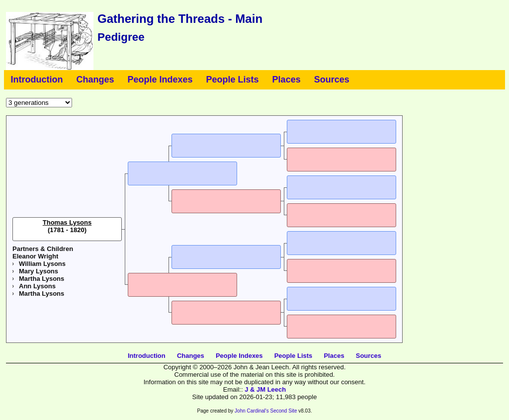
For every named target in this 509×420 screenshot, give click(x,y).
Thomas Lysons (67, 222)
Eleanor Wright (35, 256)
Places (287, 80)
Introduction (37, 80)
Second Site (284, 411)
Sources (332, 80)
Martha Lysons (42, 279)
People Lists (233, 80)
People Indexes (160, 80)
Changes (95, 80)
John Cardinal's (252, 411)
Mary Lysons (39, 271)
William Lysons (42, 264)
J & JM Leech (265, 389)
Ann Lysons (37, 286)
